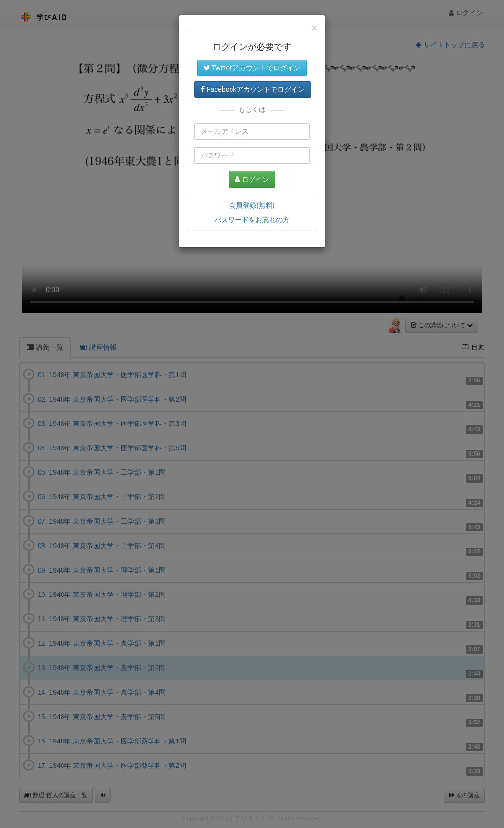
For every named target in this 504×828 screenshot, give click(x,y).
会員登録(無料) (252, 205)
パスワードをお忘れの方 (252, 220)
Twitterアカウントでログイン (252, 68)
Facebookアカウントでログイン (253, 89)
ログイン (252, 179)
